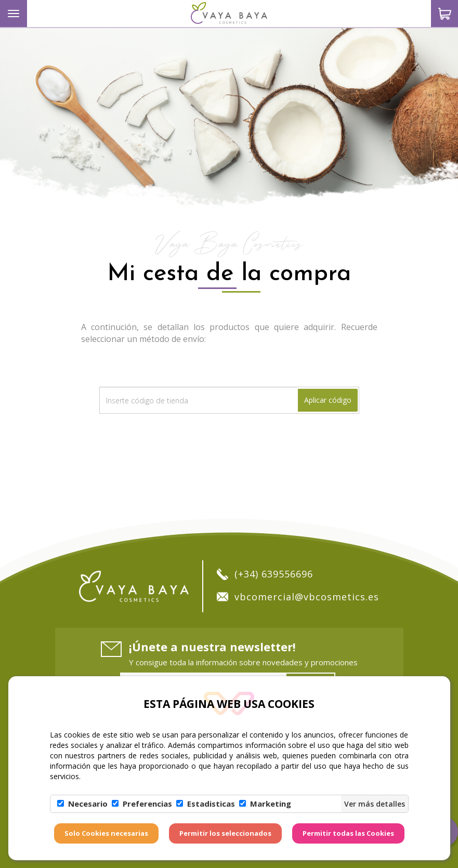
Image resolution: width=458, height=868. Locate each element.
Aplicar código (328, 400)
